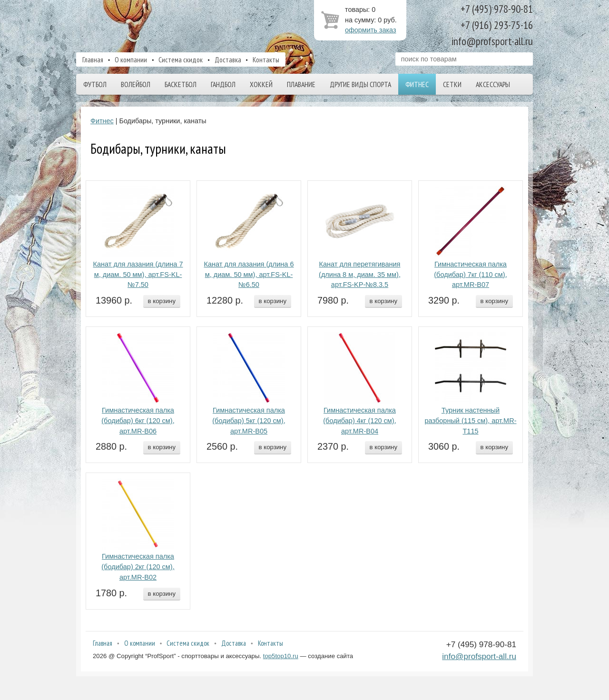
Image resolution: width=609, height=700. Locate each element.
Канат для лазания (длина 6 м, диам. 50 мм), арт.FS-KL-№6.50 (249, 275)
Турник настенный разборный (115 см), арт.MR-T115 (470, 421)
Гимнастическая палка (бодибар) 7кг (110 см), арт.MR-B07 (470, 275)
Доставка (228, 59)
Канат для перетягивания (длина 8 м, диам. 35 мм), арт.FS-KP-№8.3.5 (360, 275)
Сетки (452, 84)
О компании (131, 59)
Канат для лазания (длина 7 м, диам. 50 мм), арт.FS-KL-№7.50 (138, 275)
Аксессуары (493, 84)
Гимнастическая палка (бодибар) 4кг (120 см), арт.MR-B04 (359, 421)
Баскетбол (181, 84)
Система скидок (181, 59)
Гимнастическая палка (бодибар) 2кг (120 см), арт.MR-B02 (138, 567)
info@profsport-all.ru (479, 656)
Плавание (301, 84)
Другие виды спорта (360, 84)
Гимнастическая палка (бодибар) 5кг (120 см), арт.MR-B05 (249, 421)
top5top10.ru (281, 656)
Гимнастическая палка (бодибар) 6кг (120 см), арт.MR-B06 (138, 421)
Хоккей (261, 84)
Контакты (266, 59)
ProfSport (173, 25)
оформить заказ (371, 30)
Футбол (95, 84)
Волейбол (136, 84)
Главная (93, 59)
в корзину (162, 301)
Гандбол (223, 84)
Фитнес (417, 84)
